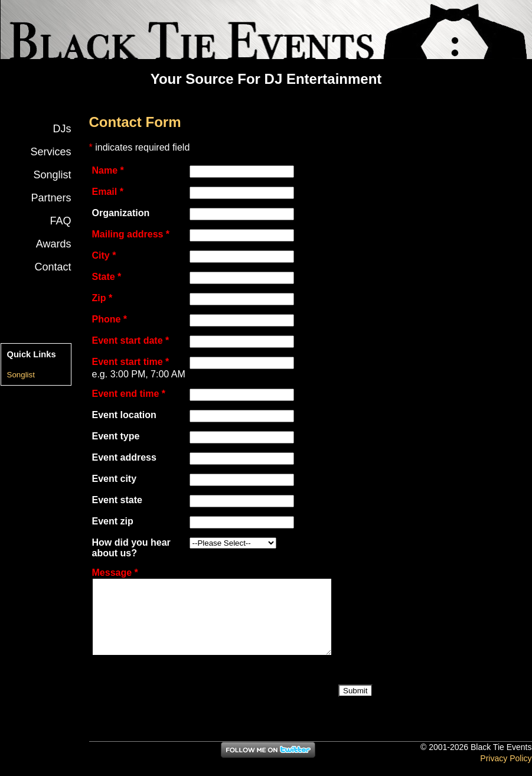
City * (104, 255)
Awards (54, 244)
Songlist (52, 175)
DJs (62, 129)
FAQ (60, 221)
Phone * (110, 319)
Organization (121, 213)
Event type (116, 436)
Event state (117, 500)
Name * (108, 170)
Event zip (113, 521)
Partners (51, 198)
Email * (108, 192)
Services (50, 152)
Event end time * (129, 394)
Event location (124, 415)
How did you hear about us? (131, 548)
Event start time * (131, 362)
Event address (124, 457)
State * (107, 277)
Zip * (102, 298)
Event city (115, 479)
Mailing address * (131, 234)
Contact (53, 267)
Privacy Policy (506, 758)
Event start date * (131, 340)
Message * (115, 573)
